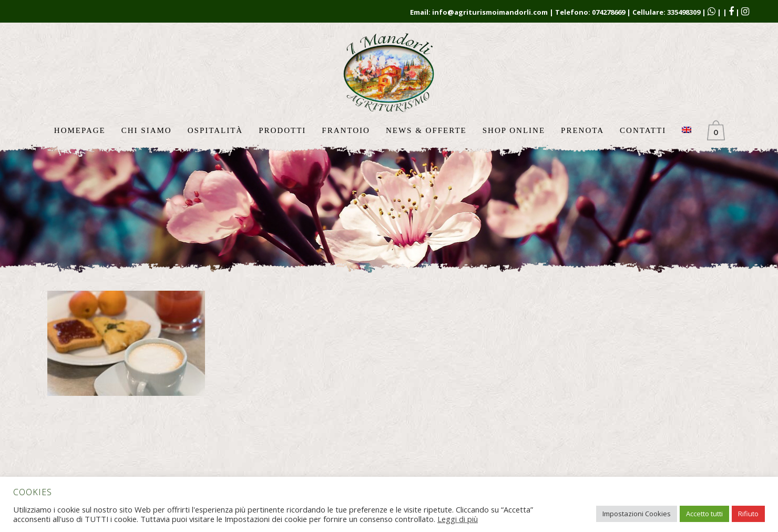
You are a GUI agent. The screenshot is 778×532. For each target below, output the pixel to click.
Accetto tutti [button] (704, 514)
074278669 (608, 12)
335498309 (684, 12)
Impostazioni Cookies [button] (637, 514)
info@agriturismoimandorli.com (490, 12)
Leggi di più (458, 519)
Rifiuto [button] (748, 514)
